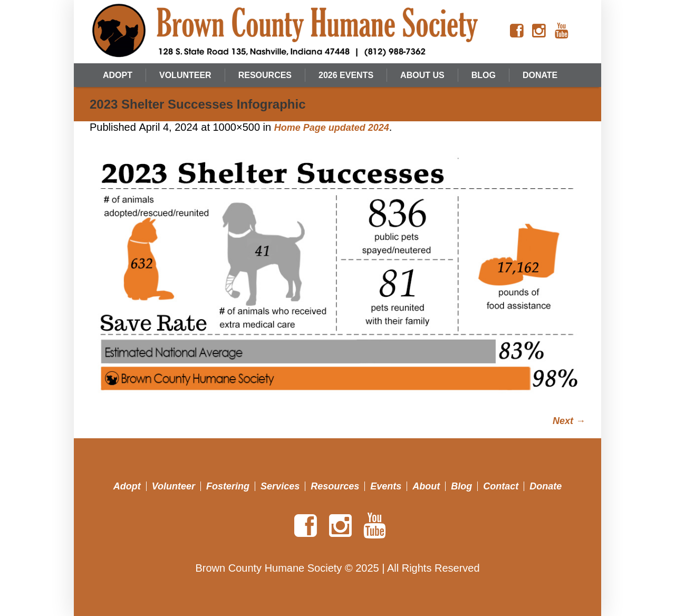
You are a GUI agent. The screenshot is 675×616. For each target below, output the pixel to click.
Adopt (127, 486)
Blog (461, 486)
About (426, 486)
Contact (501, 486)
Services (280, 486)
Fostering (228, 486)
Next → (569, 421)
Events (386, 486)
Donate (546, 486)
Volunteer (173, 486)
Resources (335, 486)
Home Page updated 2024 (332, 128)
